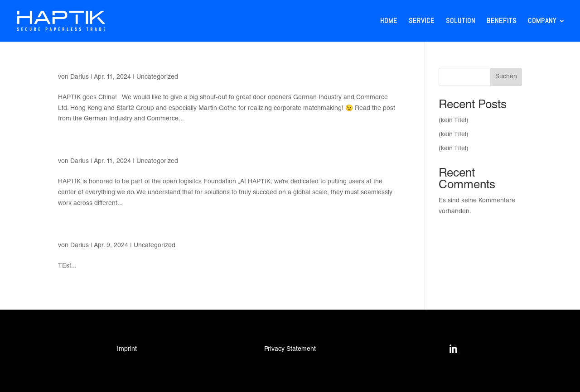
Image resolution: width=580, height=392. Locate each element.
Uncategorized (157, 77)
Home (389, 22)
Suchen (506, 77)
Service (422, 22)
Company (542, 22)
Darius (80, 77)
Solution (461, 22)
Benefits (502, 22)
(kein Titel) (454, 121)
